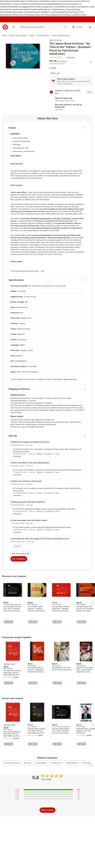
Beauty (59, 4)
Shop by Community (66, 9)
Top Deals (68, 12)
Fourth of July (37, 1)
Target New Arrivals (8, 1)
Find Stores (82, 15)
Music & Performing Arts (61, 35)
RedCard (62, 15)
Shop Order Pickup (22, 15)
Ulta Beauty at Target (49, 9)
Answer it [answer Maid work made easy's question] (17, 546)
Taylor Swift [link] (86, 763)
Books (32, 35)
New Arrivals (25, 12)
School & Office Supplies (39, 7)
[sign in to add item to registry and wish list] (89, 92)
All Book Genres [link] (56, 763)
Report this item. (70, 379)
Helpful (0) (40, 454)
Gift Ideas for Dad (24, 1)
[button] (10, 664)
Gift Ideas (23, 9)
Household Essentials (42, 4)
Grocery (30, 4)
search (65, 27)
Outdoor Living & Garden (16, 4)
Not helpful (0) (49, 454)
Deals (8, 12)
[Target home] (5, 27)
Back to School (51, 12)
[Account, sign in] (78, 27)
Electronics (67, 7)
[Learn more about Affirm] (71, 107)
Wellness (17, 7)
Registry (55, 15)
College (61, 12)
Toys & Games (56, 7)
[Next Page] (93, 603)
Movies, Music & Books (18, 35)
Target (4, 35)
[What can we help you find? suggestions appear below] (43, 27)
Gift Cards (32, 9)
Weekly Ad (9, 15)
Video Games (77, 7)
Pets (38, 9)
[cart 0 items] (90, 27)
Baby (54, 4)
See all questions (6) (21, 554)
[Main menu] (14, 27)
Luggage (25, 7)
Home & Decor (75, 1)
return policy (21, 427)
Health (11, 7)
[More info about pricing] (91, 62)
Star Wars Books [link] (41, 763)
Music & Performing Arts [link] (12, 763)
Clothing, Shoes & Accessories (56, 1)
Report (57, 454)
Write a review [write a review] (47, 810)
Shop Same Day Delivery (41, 15)
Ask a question (19, 559)
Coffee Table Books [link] (72, 763)
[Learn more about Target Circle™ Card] (71, 100)
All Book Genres (43, 35)
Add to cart (55, 73)
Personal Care (68, 4)
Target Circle (71, 15)
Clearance (15, 12)
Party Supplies (13, 9)
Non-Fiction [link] (27, 763)
